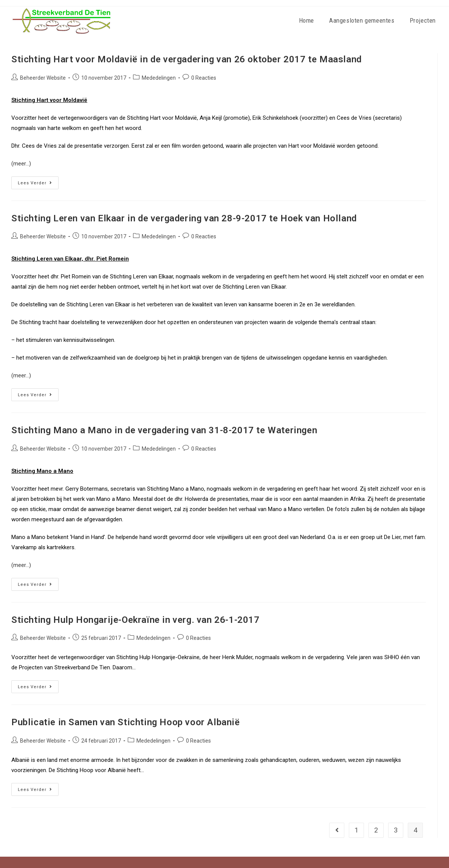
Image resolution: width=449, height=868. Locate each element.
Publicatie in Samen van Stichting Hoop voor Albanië (126, 722)
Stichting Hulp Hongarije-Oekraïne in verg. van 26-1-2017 (135, 620)
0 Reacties (204, 78)
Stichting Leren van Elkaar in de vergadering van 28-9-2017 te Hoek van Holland (184, 218)
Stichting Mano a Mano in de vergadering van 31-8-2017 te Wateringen (164, 430)
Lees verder (38, 181)
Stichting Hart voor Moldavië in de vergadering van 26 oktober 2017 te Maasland (187, 59)
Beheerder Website (43, 78)
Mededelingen (159, 78)
